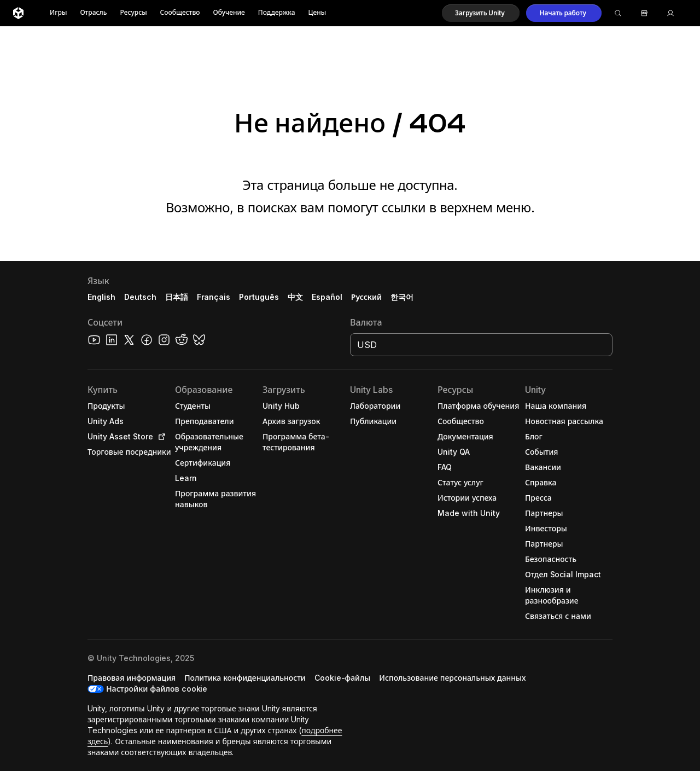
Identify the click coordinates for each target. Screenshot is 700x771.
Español (327, 297)
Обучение (229, 13)
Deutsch (140, 297)
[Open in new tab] (160, 437)
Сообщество (180, 13)
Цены (317, 13)
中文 (295, 297)
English (101, 297)
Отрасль (93, 13)
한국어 (402, 297)
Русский (366, 297)
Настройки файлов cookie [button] (157, 689)
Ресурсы (133, 13)
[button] (481, 13)
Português (259, 297)
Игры (58, 13)
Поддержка (277, 13)
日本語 (177, 297)
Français (214, 297)
